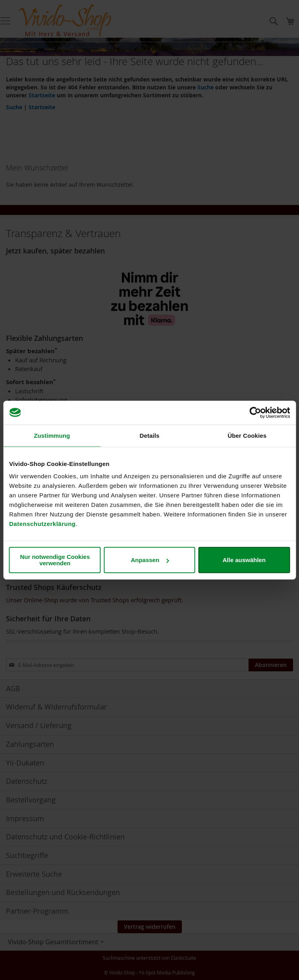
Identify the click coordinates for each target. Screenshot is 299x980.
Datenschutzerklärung (42, 524)
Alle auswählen (244, 560)
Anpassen (150, 560)
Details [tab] (150, 435)
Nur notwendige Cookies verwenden (55, 560)
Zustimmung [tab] (52, 435)
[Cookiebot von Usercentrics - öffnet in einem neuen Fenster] (255, 412)
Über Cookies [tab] (247, 435)
